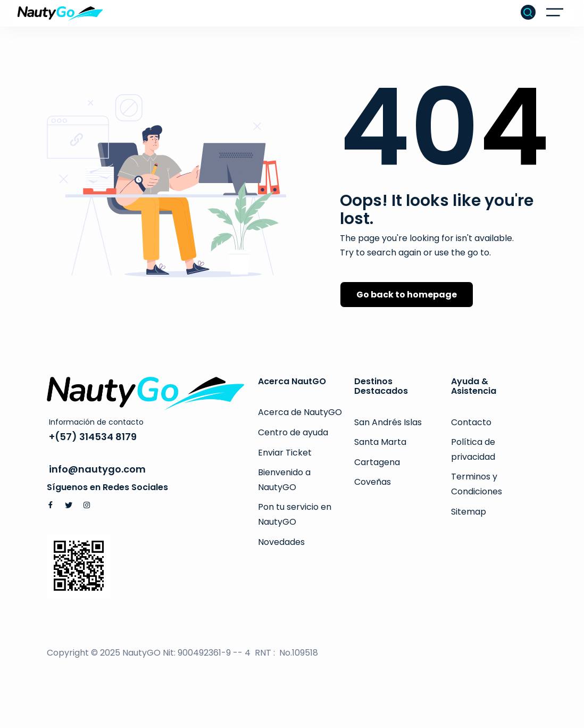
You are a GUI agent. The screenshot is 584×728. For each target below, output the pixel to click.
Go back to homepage (407, 295)
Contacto (471, 422)
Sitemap (469, 512)
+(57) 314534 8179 (93, 437)
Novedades (281, 542)
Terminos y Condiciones (477, 484)
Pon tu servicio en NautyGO (295, 514)
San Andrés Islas (388, 422)
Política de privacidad (473, 449)
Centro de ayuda (293, 432)
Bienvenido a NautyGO (284, 480)
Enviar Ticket (285, 453)
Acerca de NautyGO (300, 412)
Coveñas (373, 482)
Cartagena (377, 462)
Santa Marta (380, 442)
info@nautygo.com (97, 469)
